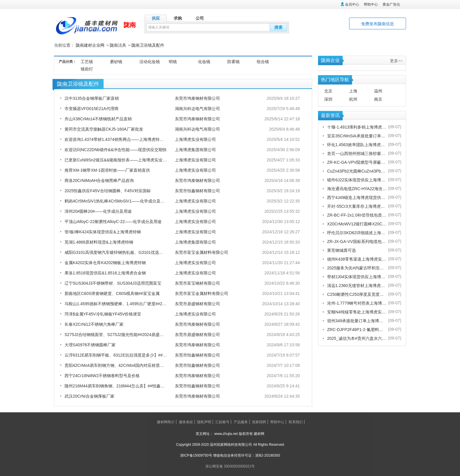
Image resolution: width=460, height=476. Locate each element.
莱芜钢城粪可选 (341, 250)
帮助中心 (371, 4)
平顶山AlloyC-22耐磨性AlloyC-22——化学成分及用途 (113, 221)
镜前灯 (87, 69)
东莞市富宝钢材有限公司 (197, 283)
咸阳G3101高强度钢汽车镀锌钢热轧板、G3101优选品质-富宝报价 (125, 252)
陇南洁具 (118, 45)
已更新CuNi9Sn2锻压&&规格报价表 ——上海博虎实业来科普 (120, 160)
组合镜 (263, 61)
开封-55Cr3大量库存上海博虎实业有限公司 (357, 206)
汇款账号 (222, 422)
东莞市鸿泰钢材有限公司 (197, 98)
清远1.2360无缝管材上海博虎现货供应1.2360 (357, 285)
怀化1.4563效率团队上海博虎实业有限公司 (357, 144)
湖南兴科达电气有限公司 (197, 108)
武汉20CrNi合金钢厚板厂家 (89, 396)
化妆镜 (204, 61)
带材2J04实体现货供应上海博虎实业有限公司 (357, 276)
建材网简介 (166, 422)
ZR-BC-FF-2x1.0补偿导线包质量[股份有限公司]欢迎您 (357, 215)
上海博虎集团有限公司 (195, 149)
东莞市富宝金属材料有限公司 (202, 252)
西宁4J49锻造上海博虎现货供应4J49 (357, 197)
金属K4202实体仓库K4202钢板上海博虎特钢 (105, 262)
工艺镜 (87, 61)
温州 (378, 91)
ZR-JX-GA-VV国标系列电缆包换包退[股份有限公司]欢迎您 (357, 241)
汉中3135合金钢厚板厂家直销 (92, 98)
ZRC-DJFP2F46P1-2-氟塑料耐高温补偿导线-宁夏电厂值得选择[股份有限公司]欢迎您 (357, 329)
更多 (396, 60)
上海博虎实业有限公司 (195, 139)
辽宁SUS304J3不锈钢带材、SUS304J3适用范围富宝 (113, 283)
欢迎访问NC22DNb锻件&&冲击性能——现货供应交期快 (116, 149)
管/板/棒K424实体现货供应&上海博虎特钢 (103, 232)
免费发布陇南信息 (378, 24)
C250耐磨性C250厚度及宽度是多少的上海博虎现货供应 (357, 294)
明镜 (173, 61)
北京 (328, 91)
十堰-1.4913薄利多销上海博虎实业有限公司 (357, 127)
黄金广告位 (391, 4)
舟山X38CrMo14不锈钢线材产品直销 (98, 119)
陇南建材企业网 (90, 45)
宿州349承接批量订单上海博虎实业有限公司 (357, 320)
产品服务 (241, 422)
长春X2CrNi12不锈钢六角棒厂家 (94, 324)
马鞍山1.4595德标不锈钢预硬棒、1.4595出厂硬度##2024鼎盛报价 (125, 303)
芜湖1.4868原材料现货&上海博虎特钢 (99, 242)
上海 (353, 91)
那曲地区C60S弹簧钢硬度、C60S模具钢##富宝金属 (112, 293)
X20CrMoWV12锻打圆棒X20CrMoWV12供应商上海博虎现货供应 (357, 224)
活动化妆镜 (150, 61)
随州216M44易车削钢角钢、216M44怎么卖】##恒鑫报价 (117, 386)
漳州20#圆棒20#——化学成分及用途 (98, 211)
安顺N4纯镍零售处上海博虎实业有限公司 (357, 312)
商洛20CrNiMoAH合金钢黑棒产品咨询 (99, 180)
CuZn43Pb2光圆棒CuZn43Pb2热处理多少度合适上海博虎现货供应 (357, 171)
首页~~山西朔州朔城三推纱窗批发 (357, 153)
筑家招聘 (259, 422)
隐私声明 (204, 422)
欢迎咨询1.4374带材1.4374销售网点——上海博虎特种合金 (118, 139)
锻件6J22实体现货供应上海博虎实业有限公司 (357, 180)
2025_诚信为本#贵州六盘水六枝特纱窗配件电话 (357, 338)
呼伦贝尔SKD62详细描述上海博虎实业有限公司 (357, 232)
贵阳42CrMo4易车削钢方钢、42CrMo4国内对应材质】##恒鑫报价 (125, 365)
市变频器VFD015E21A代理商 (92, 108)
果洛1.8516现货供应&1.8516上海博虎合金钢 (105, 273)
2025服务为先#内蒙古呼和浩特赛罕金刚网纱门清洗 (357, 268)
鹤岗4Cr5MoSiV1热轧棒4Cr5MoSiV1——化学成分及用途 (117, 201)
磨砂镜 (116, 61)
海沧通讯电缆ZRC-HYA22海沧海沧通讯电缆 (357, 188)
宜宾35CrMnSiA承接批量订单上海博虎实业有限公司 (357, 136)
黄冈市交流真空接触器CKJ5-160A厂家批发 (104, 129)
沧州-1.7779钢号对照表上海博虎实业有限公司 (357, 303)
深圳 (328, 99)
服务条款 (186, 422)
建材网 (259, 433)
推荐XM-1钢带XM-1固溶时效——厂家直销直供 (107, 170)
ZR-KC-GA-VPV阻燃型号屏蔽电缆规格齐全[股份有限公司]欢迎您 (357, 162)
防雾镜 (234, 61)
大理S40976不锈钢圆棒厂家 (90, 345)
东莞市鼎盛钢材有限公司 (197, 303)
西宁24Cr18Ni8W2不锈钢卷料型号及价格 (102, 375)
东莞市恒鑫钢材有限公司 (197, 190)
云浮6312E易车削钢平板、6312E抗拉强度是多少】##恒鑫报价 (122, 355)
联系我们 (296, 422)
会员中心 (352, 4)
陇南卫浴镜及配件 (148, 45)
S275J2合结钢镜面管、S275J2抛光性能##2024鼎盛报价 (116, 334)
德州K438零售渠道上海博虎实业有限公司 (357, 259)
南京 (378, 99)
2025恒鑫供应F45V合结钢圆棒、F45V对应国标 (108, 190)
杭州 (353, 99)
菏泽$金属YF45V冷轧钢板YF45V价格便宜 (103, 314)
